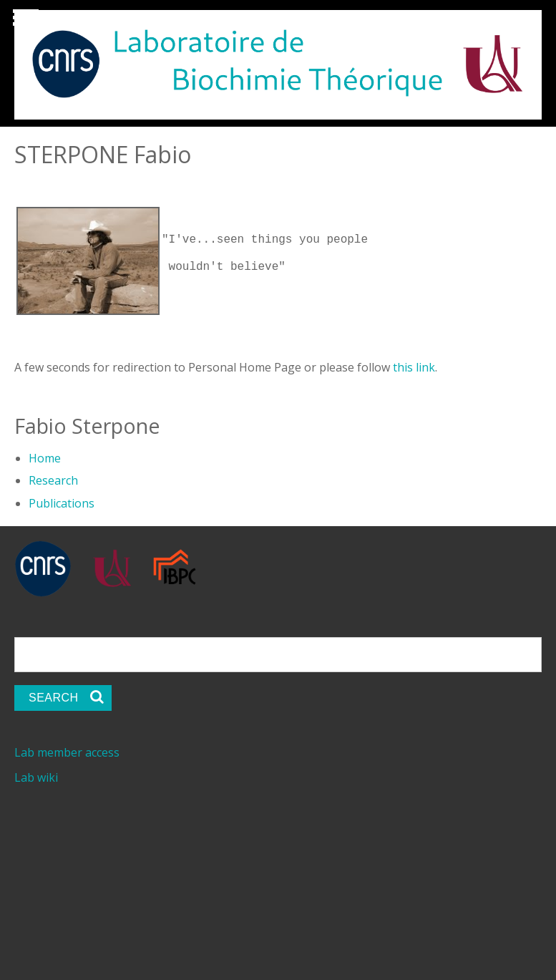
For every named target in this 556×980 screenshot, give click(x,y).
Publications (62, 500)
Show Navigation (24, 21)
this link (414, 364)
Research (53, 477)
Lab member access (67, 749)
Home (45, 455)
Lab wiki (36, 775)
